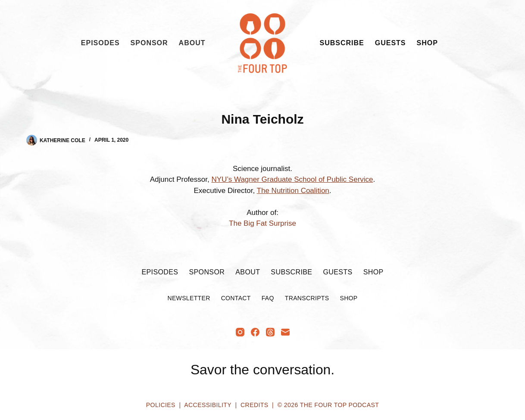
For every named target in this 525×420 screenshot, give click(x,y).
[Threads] (270, 332)
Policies (161, 405)
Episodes (100, 43)
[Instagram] (240, 332)
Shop (427, 43)
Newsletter (189, 298)
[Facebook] (255, 332)
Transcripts (307, 298)
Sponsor (149, 43)
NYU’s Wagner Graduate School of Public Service (292, 179)
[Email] (285, 332)
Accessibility (208, 405)
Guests (391, 43)
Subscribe (342, 43)
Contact (236, 298)
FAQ (268, 298)
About (192, 43)
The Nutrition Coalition (293, 191)
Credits (254, 405)
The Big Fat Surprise (262, 223)
